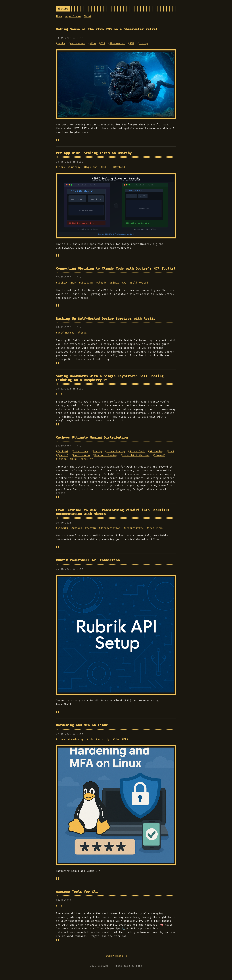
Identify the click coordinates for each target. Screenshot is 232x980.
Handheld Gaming (106, 455)
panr (139, 966)
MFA (126, 739)
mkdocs (77, 528)
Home (59, 16)
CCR (103, 43)
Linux (61, 167)
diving (143, 43)
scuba (61, 43)
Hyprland (91, 167)
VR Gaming (156, 452)
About (88, 16)
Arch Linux (81, 452)
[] (58, 140)
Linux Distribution (136, 455)
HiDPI (106, 167)
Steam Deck (137, 452)
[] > (116, 956)
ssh (90, 739)
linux (83, 333)
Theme (118, 966)
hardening (77, 739)
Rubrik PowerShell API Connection (88, 560)
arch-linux (156, 528)
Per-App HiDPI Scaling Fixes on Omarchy (94, 153)
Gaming (97, 452)
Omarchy (75, 167)
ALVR (171, 452)
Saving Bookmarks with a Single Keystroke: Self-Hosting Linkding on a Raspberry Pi (110, 378)
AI (125, 283)
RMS (132, 43)
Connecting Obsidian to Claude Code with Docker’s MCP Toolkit (116, 268)
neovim (91, 528)
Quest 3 (63, 455)
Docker (62, 283)
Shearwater (117, 43)
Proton (62, 459)
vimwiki (63, 528)
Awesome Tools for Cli (77, 892)
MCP (74, 283)
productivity (134, 528)
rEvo (93, 43)
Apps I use (73, 16)
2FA (117, 739)
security (104, 739)
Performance (81, 455)
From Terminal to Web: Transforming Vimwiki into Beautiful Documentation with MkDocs (113, 512)
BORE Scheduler (82, 459)
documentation (110, 528)
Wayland (120, 167)
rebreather (77, 43)
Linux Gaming (116, 452)
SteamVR (159, 455)
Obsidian (87, 283)
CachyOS (63, 452)
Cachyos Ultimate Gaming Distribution (92, 437)
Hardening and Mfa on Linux (82, 725)
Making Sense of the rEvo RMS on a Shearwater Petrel (107, 29)
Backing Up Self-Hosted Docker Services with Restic (106, 319)
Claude (102, 283)
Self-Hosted (140, 283)
